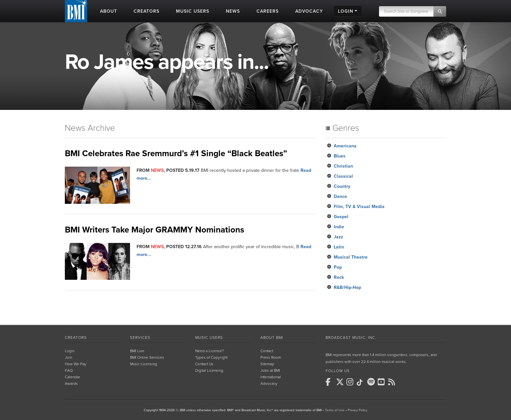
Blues (340, 156)
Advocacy (269, 383)
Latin (339, 247)
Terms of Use (335, 410)
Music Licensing (144, 364)
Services (140, 337)
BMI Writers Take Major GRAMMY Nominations (154, 230)
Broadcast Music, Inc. (351, 337)
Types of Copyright (211, 357)
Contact (267, 351)
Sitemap (267, 364)
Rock (339, 277)
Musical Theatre (351, 257)
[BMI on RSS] (393, 382)
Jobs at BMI (270, 370)
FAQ (69, 370)
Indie (339, 227)
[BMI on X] (341, 382)
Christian (343, 166)
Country (342, 186)
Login (70, 351)
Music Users (209, 337)
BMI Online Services (147, 357)
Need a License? (210, 351)
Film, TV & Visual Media (359, 207)
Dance (340, 196)
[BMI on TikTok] (361, 382)
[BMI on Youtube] (382, 382)
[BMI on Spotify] (372, 382)
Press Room (271, 357)
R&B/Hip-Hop (347, 287)
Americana (345, 146)
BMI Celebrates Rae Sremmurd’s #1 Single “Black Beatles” (176, 153)
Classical (343, 176)
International (271, 377)
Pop (338, 267)
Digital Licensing (209, 370)
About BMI (272, 337)
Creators (76, 337)
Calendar (73, 377)
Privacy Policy (358, 410)
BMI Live (137, 351)
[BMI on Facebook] (330, 382)
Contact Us (204, 364)
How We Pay (76, 364)
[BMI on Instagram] (351, 382)
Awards (71, 383)
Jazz (338, 237)
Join (68, 357)
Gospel (341, 217)
